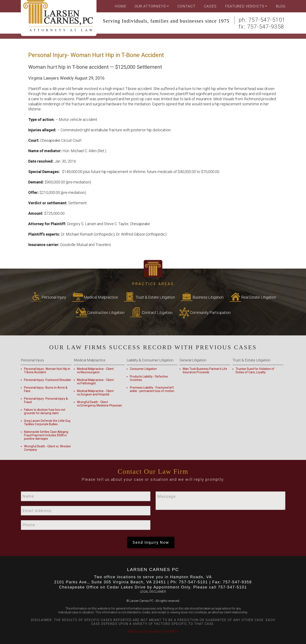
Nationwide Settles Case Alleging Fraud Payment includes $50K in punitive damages (46, 435)
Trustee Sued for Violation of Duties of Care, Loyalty (255, 371)
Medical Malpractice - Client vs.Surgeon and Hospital (95, 393)
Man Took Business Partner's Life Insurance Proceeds (205, 371)
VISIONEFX (171, 631)
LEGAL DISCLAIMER (153, 592)
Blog (281, 6)
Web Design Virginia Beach (145, 631)
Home (120, 6)
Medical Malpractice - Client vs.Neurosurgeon (95, 371)
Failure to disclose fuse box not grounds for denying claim (45, 411)
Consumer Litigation (143, 369)
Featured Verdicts (245, 6)
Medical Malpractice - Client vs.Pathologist (95, 382)
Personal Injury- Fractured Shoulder (48, 380)
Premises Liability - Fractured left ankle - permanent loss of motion (152, 389)
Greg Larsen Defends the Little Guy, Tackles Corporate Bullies (47, 422)
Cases (210, 6)
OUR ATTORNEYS (150, 6)
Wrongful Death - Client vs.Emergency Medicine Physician (99, 404)
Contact (186, 6)
